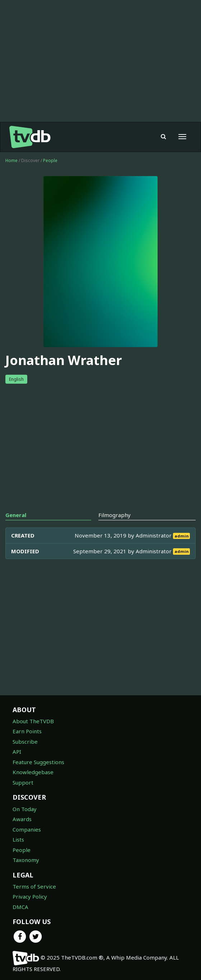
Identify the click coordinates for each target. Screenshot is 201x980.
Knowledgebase (33, 772)
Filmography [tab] (114, 515)
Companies (27, 829)
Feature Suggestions (38, 762)
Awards (22, 819)
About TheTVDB (33, 721)
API (17, 752)
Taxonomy (26, 860)
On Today (25, 809)
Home (11, 160)
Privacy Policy (30, 896)
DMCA (20, 907)
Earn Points (27, 731)
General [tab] (16, 515)
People (50, 160)
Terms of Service (34, 886)
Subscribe (25, 742)
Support (23, 782)
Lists (18, 839)
